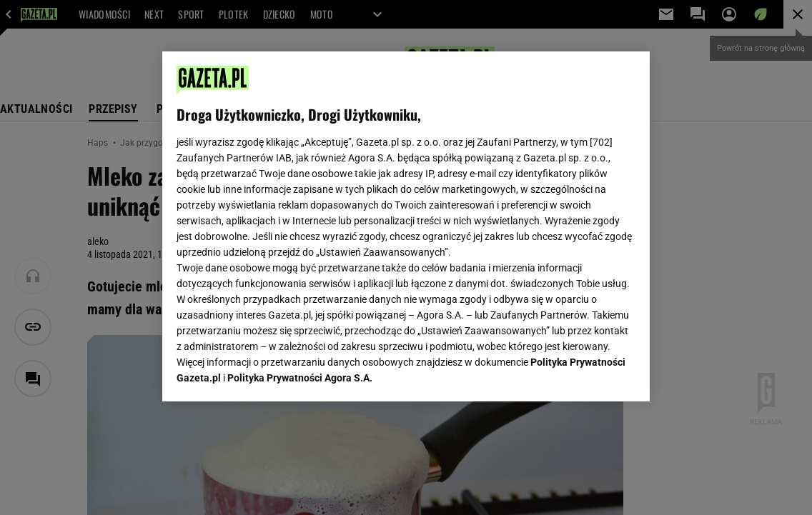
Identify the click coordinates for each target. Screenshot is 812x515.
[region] (406, 226)
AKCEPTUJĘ (587, 374)
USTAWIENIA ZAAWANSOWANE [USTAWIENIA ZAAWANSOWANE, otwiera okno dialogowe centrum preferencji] (271, 373)
